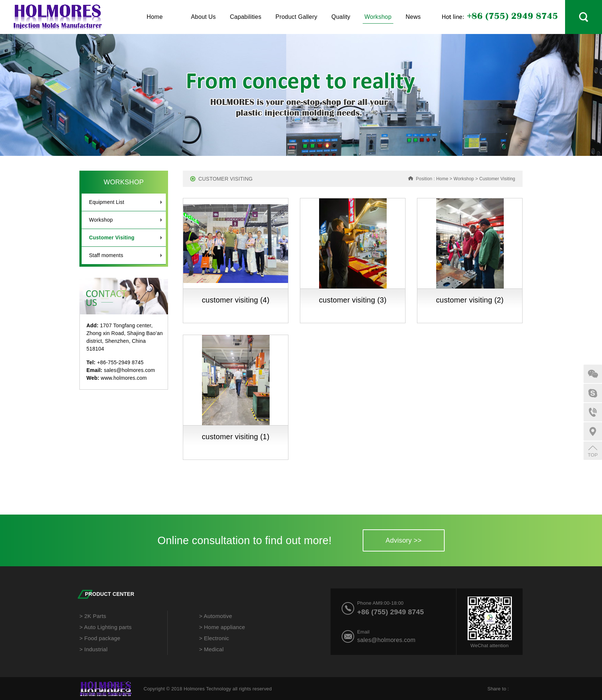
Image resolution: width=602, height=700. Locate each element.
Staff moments (126, 255)
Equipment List (126, 202)
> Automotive (216, 616)
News (413, 17)
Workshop (378, 19)
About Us (203, 17)
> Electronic (214, 638)
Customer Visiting (126, 238)
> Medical (211, 649)
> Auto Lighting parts (105, 627)
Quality (341, 17)
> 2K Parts (93, 616)
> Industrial (93, 649)
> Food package (100, 638)
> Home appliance (222, 627)
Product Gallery (296, 17)
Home (155, 17)
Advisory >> (403, 540)
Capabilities (246, 17)
